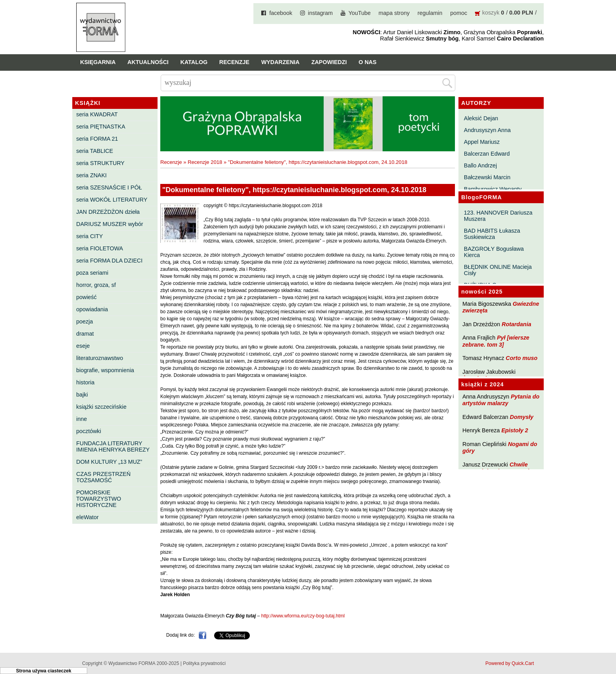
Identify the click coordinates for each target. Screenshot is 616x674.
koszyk (491, 13)
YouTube (360, 13)
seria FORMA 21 (97, 139)
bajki (82, 395)
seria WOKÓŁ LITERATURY (112, 200)
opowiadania (92, 309)
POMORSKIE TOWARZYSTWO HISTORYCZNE (99, 499)
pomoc (459, 13)
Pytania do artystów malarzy (501, 400)
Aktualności (148, 62)
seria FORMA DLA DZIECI (109, 261)
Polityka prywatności (204, 663)
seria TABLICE (95, 151)
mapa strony (394, 13)
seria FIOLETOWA (100, 248)
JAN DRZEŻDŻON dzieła (108, 212)
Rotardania (516, 324)
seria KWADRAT (97, 114)
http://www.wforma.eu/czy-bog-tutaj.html (303, 616)
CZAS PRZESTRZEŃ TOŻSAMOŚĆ (103, 477)
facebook (280, 13)
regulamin (430, 13)
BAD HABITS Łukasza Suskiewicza (492, 234)
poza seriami (92, 273)
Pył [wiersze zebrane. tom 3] (496, 341)
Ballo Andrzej (480, 165)
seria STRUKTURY (100, 163)
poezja (84, 321)
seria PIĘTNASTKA (101, 127)
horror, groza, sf (96, 285)
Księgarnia (98, 62)
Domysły (522, 417)
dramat (85, 334)
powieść (86, 297)
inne (82, 419)
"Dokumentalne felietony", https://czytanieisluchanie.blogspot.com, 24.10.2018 (318, 162)
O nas (368, 62)
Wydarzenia (280, 62)
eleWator (87, 517)
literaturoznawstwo (100, 358)
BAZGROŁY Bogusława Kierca (494, 252)
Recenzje (234, 62)
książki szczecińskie (101, 407)
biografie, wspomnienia (105, 370)
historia (85, 382)
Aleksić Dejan (481, 118)
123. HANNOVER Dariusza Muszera (498, 216)
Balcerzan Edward (487, 154)
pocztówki (89, 431)
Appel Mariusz (482, 142)
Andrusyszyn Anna (487, 130)
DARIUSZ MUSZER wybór (110, 224)
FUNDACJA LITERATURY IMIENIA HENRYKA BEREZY (113, 446)
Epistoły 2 (515, 430)
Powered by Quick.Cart (510, 663)
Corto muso (522, 358)
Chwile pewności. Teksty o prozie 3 (500, 468)
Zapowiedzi (329, 62)
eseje (83, 346)
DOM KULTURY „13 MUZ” (109, 462)
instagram (320, 13)
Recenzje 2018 (205, 162)
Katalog (194, 62)
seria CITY (90, 236)
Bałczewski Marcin (487, 177)
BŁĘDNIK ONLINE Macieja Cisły (498, 270)
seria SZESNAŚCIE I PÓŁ (109, 187)
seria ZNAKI (92, 175)
